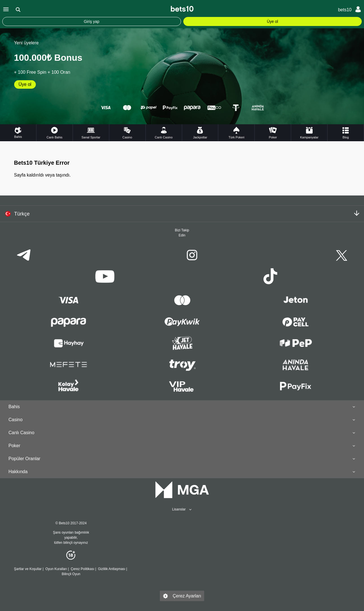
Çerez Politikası (82, 569)
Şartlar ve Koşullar (28, 569)
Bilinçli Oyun (71, 574)
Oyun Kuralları (56, 569)
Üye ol (273, 21)
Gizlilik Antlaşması (112, 569)
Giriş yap (92, 21)
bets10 (345, 10)
